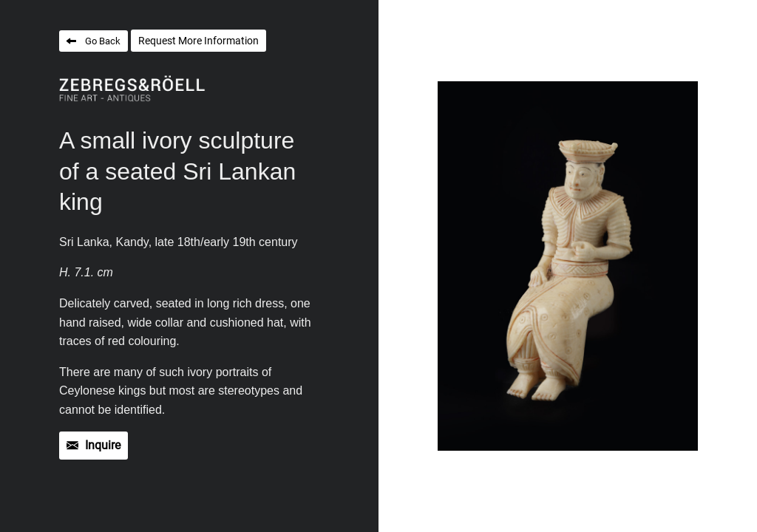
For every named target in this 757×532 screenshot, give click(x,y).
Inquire (103, 445)
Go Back (103, 41)
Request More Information (198, 41)
